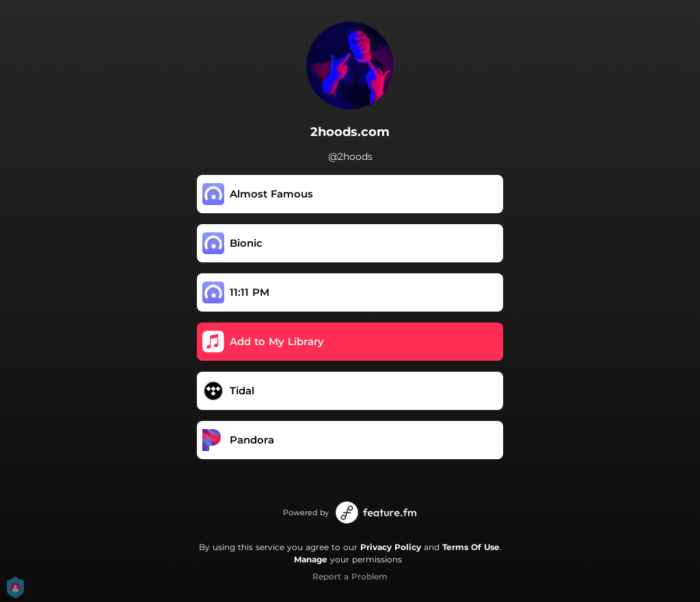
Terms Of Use (471, 547)
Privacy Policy (391, 547)
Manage (311, 559)
